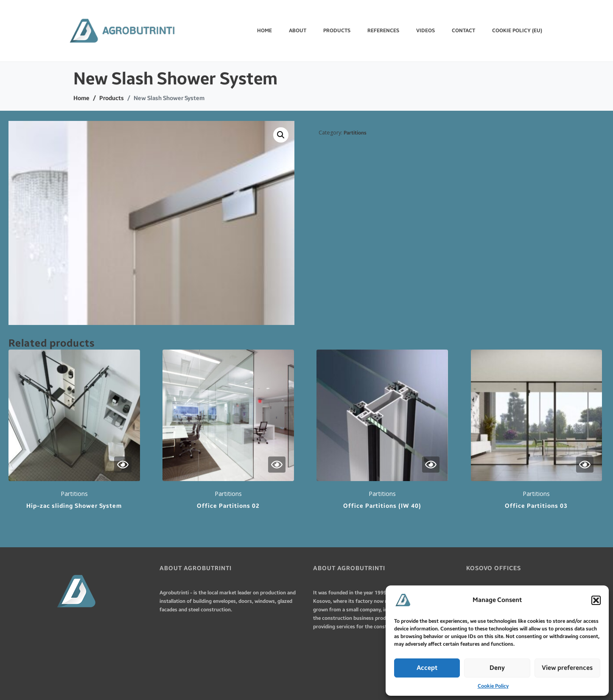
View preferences (567, 668)
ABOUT (298, 31)
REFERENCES (383, 31)
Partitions (355, 133)
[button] (596, 600)
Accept (427, 668)
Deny (497, 668)
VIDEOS (425, 31)
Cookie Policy (493, 686)
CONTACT (463, 31)
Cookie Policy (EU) (517, 31)
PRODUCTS (337, 31)
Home (265, 31)
